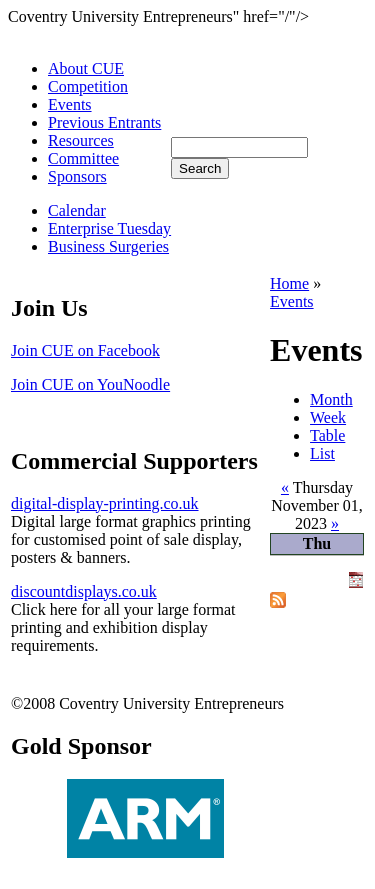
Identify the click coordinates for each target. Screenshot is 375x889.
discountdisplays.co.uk (84, 591)
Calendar (77, 210)
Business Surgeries (108, 246)
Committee (83, 158)
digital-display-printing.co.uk (105, 503)
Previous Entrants (104, 122)
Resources (81, 140)
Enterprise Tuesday (109, 228)
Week (328, 417)
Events (70, 104)
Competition (88, 86)
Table (327, 435)
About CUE (86, 68)
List (322, 453)
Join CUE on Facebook (85, 350)
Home (289, 283)
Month (331, 399)
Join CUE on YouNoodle (90, 384)
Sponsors (77, 176)
